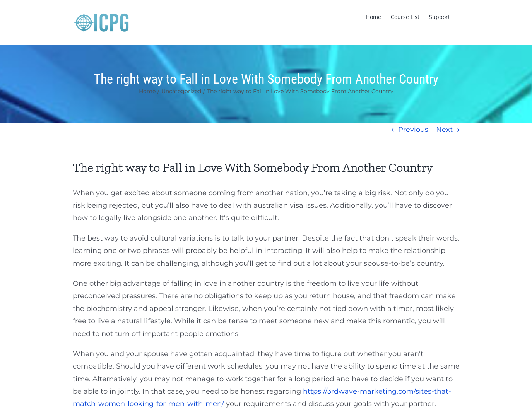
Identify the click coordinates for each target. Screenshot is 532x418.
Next (444, 130)
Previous (413, 130)
